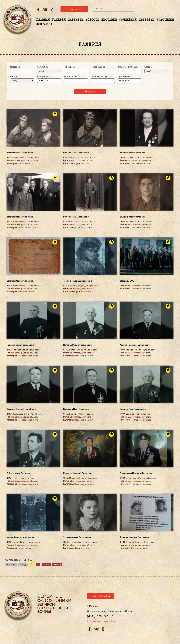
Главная (43, 20)
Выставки (109, 20)
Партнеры (76, 20)
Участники (165, 20)
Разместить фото (74, 9)
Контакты (44, 24)
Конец (57, 565)
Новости (92, 20)
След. (46, 565)
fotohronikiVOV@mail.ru (101, 622)
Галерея (59, 20)
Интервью (146, 20)
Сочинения (128, 20)
